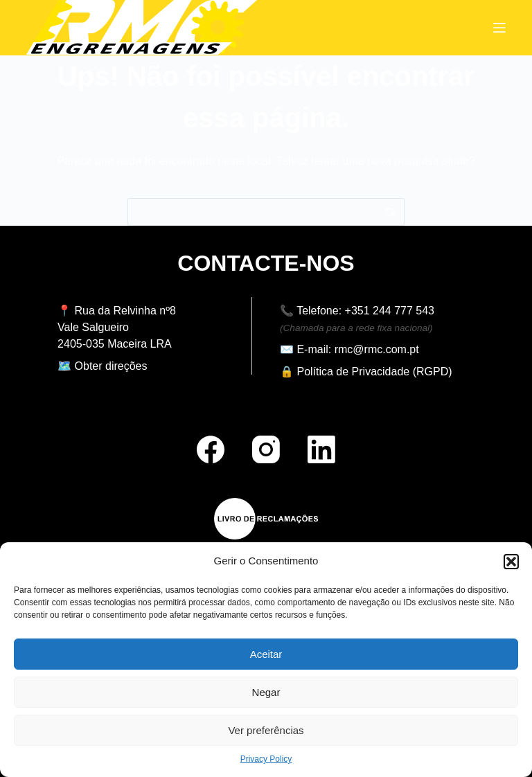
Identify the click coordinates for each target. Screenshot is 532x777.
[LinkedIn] (321, 449)
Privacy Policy (266, 759)
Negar (266, 692)
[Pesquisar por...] (252, 212)
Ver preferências (266, 730)
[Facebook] (211, 449)
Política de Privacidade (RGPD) (374, 372)
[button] (511, 562)
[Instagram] (266, 449)
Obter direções (111, 366)
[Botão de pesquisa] (391, 212)
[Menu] (499, 28)
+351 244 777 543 (390, 311)
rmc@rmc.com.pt (377, 349)
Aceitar (266, 654)
